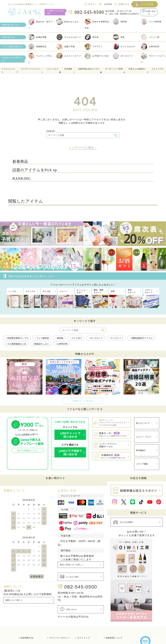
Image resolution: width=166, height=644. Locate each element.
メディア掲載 (141, 458)
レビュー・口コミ (143, 434)
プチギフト (94, 47)
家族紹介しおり (42, 344)
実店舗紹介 (140, 446)
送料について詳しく (15, 589)
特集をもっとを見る (83, 401)
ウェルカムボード (69, 37)
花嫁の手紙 (66, 47)
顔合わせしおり (68, 22)
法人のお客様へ (28, 629)
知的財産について (114, 622)
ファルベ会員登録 (22, 434)
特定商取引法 (27, 622)
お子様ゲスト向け (97, 56)
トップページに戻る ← (83, 147)
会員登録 (108, 4)
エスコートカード (69, 56)
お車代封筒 (150, 47)
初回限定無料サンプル (18, 338)
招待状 (120, 22)
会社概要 (53, 629)
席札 (119, 37)
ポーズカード (123, 56)
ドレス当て (77, 338)
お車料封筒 (62, 344)
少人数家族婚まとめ (17, 344)
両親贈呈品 (37, 47)
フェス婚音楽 (43, 338)
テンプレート (117, 338)
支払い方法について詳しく (73, 553)
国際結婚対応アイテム (142, 338)
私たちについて (142, 422)
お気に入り (124, 4)
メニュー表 (150, 37)
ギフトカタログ (124, 47)
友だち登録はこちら (27, 450)
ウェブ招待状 (151, 22)
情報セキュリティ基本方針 (118, 629)
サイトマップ (84, 622)
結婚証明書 (37, 37)
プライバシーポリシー (59, 622)
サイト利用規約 (85, 629)
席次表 (92, 37)
